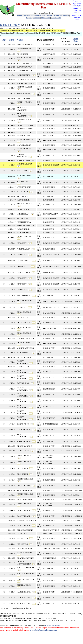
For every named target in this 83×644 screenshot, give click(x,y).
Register (36, 18)
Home (20, 15)
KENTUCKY (10, 25)
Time (12, 40)
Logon (29, 18)
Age (4, 40)
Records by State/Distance (34, 15)
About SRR (56, 18)
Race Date (76, 40)
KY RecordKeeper (53, 625)
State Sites (46, 18)
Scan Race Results (61, 15)
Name (20, 40)
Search (49, 15)
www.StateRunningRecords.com (43, 630)
